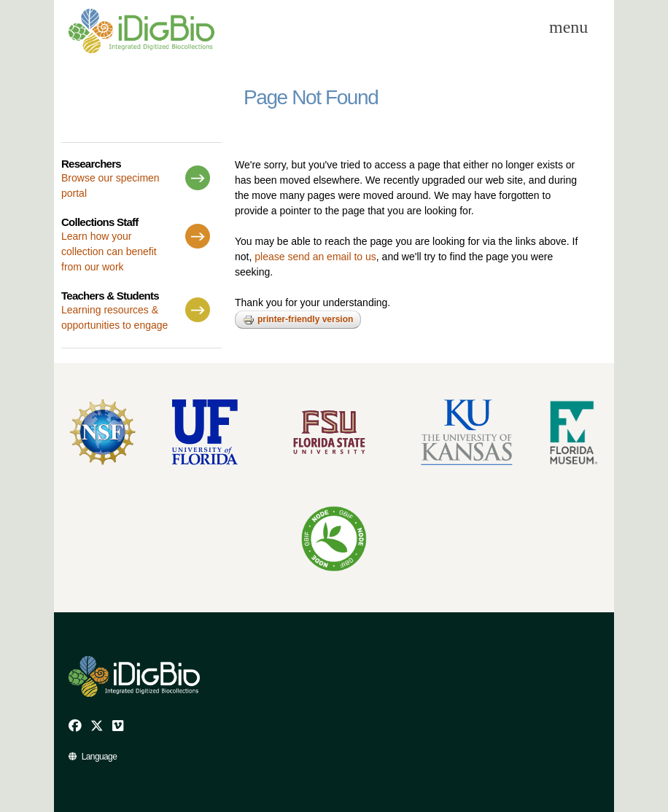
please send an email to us (315, 257)
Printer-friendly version (298, 320)
